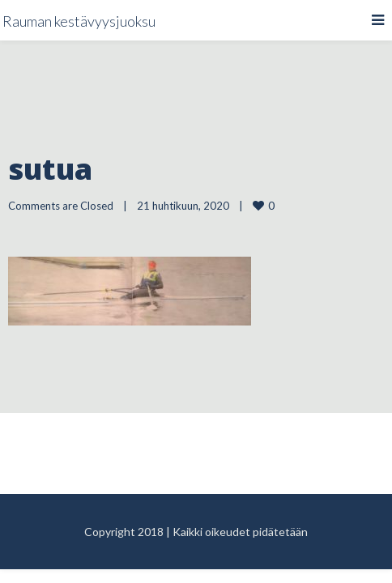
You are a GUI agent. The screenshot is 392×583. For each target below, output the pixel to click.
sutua (50, 169)
